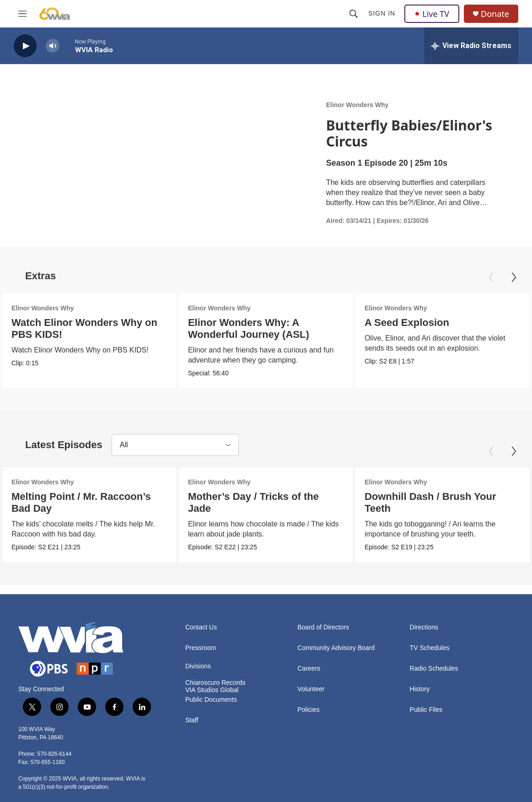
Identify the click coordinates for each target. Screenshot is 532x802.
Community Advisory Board (336, 648)
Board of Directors (323, 627)
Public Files (426, 710)
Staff (192, 720)
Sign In (382, 13)
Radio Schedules (434, 669)
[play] (25, 46)
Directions (424, 627)
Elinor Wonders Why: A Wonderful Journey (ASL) (245, 328)
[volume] (53, 46)
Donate (495, 14)
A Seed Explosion (403, 322)
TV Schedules (430, 648)
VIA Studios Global (212, 690)
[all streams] (471, 46)
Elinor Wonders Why (357, 105)
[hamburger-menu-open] (22, 14)
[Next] (514, 277)
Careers (309, 669)
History (420, 689)
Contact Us (201, 627)
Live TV (432, 14)
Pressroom (201, 648)
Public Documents (211, 700)
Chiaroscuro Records (215, 683)
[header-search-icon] (354, 14)
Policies (308, 710)
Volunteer (311, 689)
